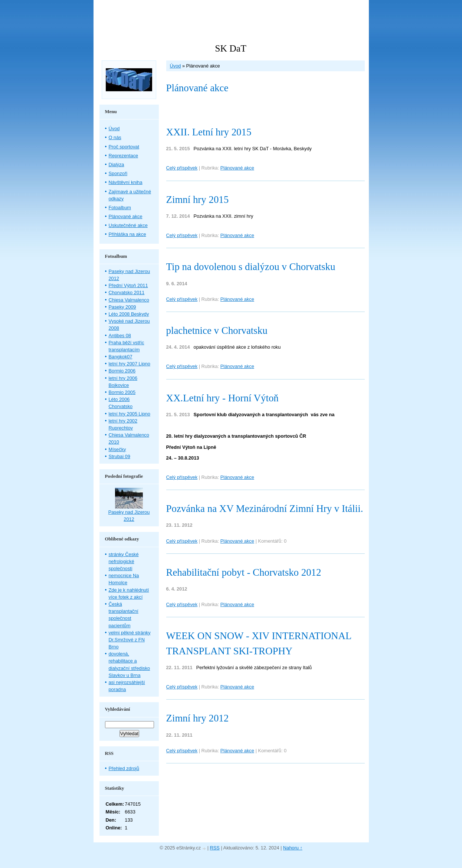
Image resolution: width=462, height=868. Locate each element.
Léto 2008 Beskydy (129, 314)
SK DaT (231, 48)
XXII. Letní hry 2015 (209, 132)
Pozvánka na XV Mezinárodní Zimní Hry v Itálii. (265, 509)
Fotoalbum (120, 208)
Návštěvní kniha (126, 182)
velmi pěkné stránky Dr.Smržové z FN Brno (130, 640)
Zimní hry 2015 (198, 200)
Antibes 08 (120, 336)
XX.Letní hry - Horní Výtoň (222, 398)
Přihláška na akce (127, 234)
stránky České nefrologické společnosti (124, 561)
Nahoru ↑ (293, 848)
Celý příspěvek (182, 168)
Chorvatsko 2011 (127, 292)
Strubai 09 (119, 456)
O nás (115, 137)
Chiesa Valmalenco (129, 300)
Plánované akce (237, 168)
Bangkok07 (121, 357)
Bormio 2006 (122, 371)
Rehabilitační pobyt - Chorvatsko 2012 (244, 572)
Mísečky (117, 449)
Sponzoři (118, 173)
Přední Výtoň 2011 (128, 285)
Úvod (176, 66)
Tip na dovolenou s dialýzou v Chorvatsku (251, 267)
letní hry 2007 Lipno (130, 364)
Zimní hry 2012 (198, 718)
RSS (215, 848)
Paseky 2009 (122, 307)
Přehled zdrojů (124, 768)
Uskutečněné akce (128, 225)
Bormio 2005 (122, 392)
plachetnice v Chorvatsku (217, 331)
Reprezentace (124, 156)
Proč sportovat (124, 147)
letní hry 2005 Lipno (130, 414)
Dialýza (117, 165)
